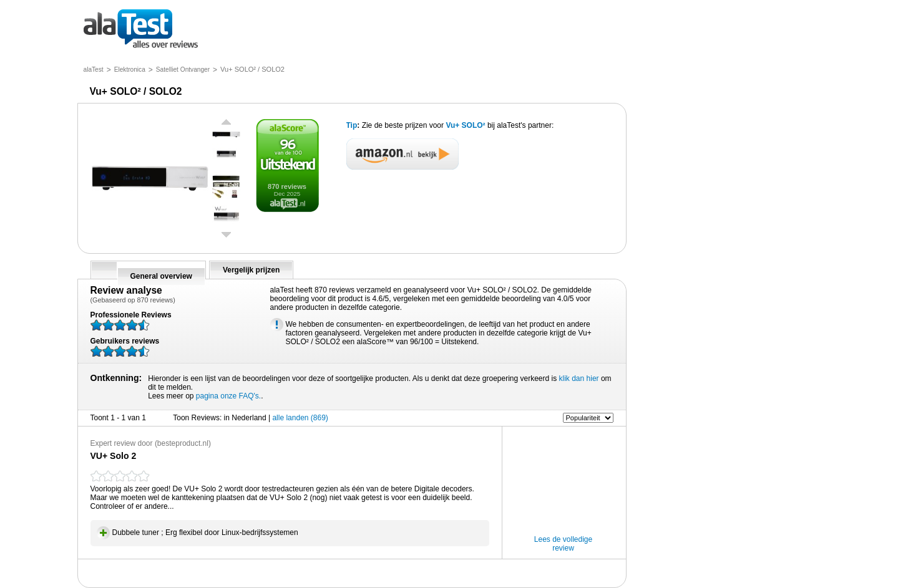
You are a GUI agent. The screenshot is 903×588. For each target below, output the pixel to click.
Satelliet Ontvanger (183, 70)
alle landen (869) (300, 418)
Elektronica (130, 70)
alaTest (94, 70)
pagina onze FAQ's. (228, 396)
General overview (161, 276)
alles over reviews (141, 30)
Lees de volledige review (563, 544)
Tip (352, 125)
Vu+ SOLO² (466, 125)
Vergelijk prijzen (251, 270)
